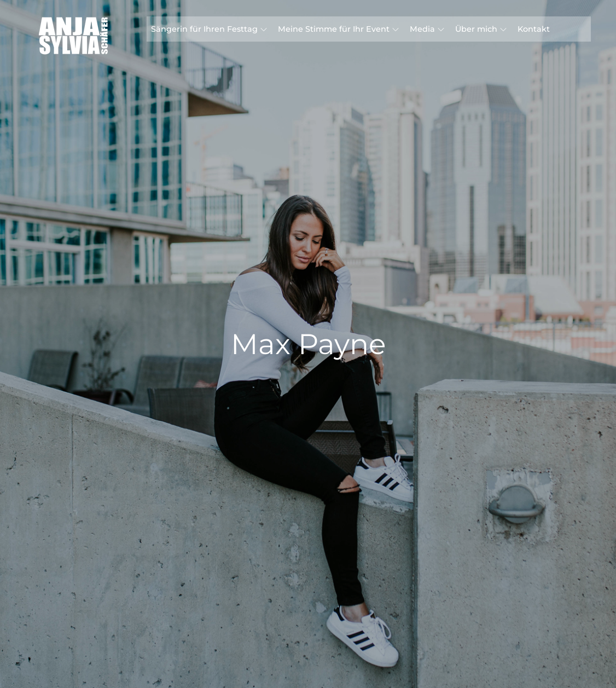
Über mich (481, 29)
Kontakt (534, 29)
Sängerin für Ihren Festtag (209, 29)
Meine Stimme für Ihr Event (338, 29)
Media (427, 29)
